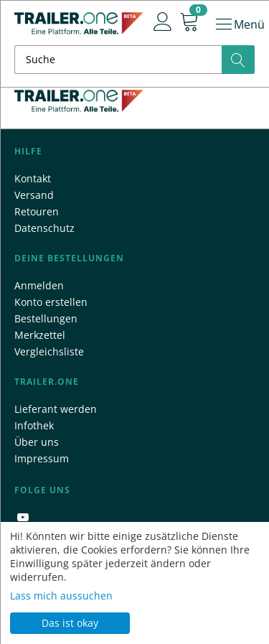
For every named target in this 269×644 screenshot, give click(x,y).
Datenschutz (44, 228)
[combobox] (134, 60)
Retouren (37, 211)
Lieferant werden (56, 409)
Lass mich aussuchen (61, 596)
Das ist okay (70, 623)
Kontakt (33, 178)
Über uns (37, 442)
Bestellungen (46, 318)
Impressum (42, 458)
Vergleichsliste (49, 351)
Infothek (34, 425)
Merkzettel (40, 335)
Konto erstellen (51, 302)
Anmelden (39, 285)
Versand (34, 195)
